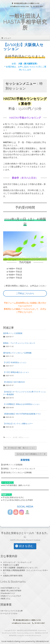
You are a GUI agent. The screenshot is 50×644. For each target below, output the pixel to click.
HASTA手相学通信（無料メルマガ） (17, 485)
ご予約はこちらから (25, 293)
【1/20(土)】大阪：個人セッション (20, 448)
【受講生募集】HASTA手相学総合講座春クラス (22, 414)
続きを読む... (25, 546)
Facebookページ (8, 593)
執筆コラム (6, 599)
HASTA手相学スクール (11, 588)
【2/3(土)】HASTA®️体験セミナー (31, 454)
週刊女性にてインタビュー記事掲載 (17, 353)
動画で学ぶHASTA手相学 (11, 591)
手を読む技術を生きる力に (13, 497)
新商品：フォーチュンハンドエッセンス (19, 343)
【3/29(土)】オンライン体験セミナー (18, 424)
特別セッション (24, 437)
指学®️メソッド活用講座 (13, 333)
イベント (8, 437)
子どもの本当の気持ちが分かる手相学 (18, 500)
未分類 (15, 437)
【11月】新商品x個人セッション (16, 372)
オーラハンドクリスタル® (12, 611)
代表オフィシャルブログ (11, 596)
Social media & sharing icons (13, 641)
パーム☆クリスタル (9, 613)
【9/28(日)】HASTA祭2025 (14, 382)
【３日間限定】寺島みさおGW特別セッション (21, 404)
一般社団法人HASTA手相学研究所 (25, 22)
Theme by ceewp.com (24, 633)
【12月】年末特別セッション (15, 362)
